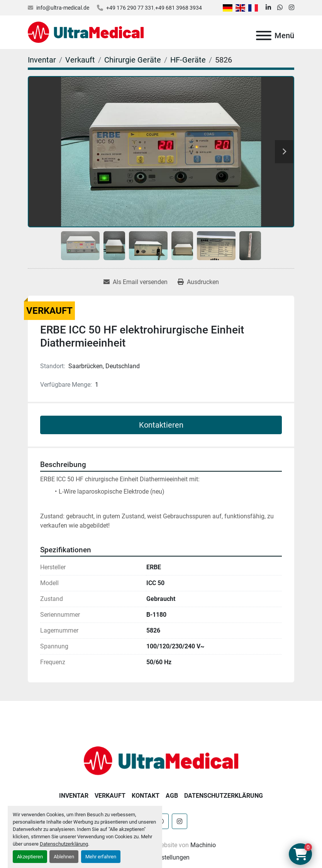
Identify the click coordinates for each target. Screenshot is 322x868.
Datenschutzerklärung (64, 844)
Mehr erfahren (101, 857)
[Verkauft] (80, 60)
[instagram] (291, 8)
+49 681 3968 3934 (179, 8)
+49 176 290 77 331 (130, 8)
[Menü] (264, 36)
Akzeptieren (30, 857)
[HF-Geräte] (188, 60)
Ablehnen (64, 857)
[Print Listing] (198, 282)
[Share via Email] (136, 282)
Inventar (74, 796)
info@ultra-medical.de (63, 8)
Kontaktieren (161, 425)
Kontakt (146, 796)
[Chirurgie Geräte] (133, 60)
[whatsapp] (280, 8)
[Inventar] (42, 60)
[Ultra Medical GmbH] (161, 760)
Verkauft (110, 796)
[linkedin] (268, 8)
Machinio (203, 845)
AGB (172, 796)
